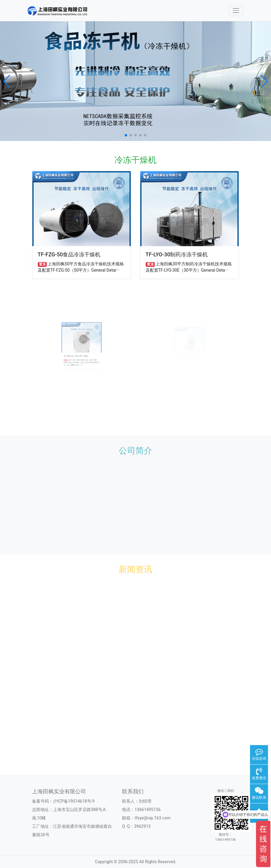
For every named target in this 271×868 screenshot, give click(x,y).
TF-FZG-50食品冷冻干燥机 (69, 255)
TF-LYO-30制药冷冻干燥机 (177, 254)
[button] (7, 81)
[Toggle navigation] (236, 11)
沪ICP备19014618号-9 (74, 801)
